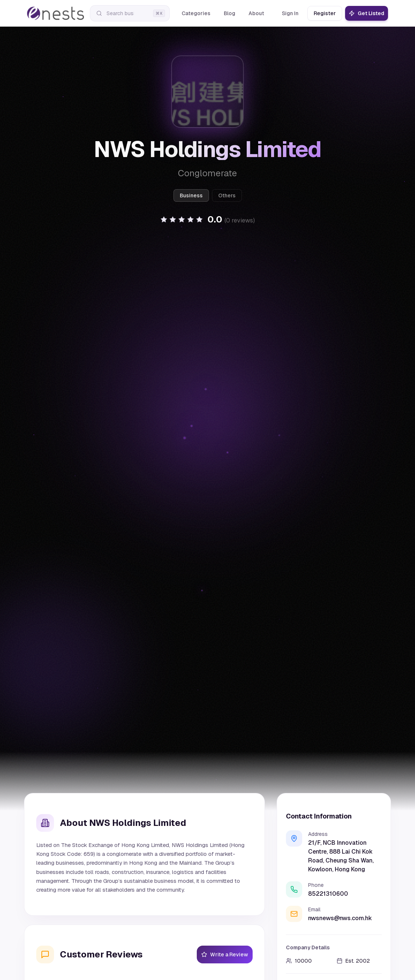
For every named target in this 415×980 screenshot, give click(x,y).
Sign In (290, 13)
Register (325, 13)
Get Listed (367, 13)
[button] (207, 220)
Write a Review (225, 955)
